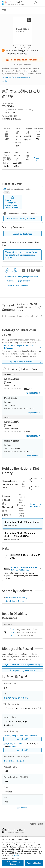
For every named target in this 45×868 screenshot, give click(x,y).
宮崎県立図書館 (34, 455)
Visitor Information (36, 505)
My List (7, 270)
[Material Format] (31, 369)
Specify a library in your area (26, 362)
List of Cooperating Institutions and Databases (23, 347)
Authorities (22, 739)
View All (37, 159)
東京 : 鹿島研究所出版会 (14, 761)
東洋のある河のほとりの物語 (16, 698)
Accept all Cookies (34, 863)
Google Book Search (16, 601)
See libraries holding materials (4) (23, 218)
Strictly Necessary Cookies (13, 863)
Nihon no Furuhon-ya (17, 597)
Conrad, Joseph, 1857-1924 (16, 735)
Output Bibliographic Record (17, 281)
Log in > (5, 81)
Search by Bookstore (23, 234)
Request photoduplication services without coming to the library (12, 202)
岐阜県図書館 (34, 413)
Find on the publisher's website (22, 60)
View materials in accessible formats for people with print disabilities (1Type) (22, 255)
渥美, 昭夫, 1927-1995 (13, 743)
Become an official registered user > (16, 77)
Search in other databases (16, 286)
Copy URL (15, 270)
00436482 (34, 735)
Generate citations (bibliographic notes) (22, 277)
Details (16, 855)
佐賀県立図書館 (34, 436)
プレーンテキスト (12, 632)
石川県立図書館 (34, 393)
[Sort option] (12, 369)
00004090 (14, 746)
